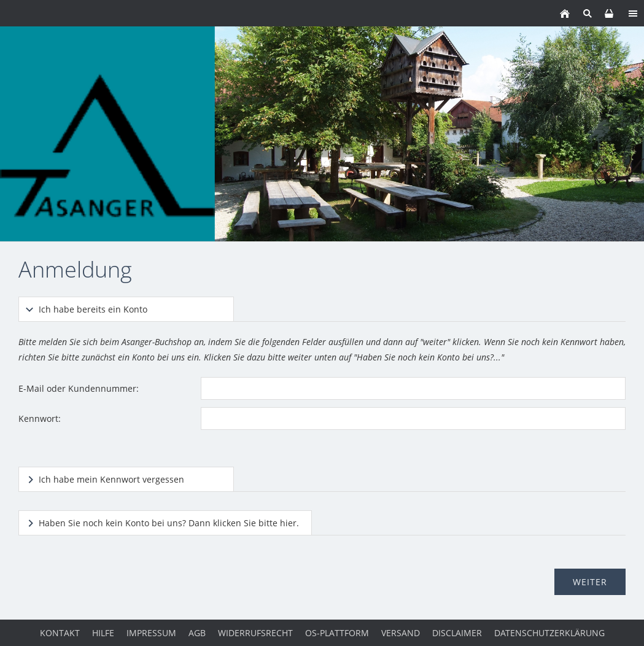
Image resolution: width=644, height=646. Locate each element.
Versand (401, 633)
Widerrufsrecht (255, 633)
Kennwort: (40, 418)
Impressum (151, 633)
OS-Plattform (337, 633)
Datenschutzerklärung (549, 633)
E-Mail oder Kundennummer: (79, 388)
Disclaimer (457, 633)
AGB (197, 633)
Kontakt (60, 633)
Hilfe (103, 633)
